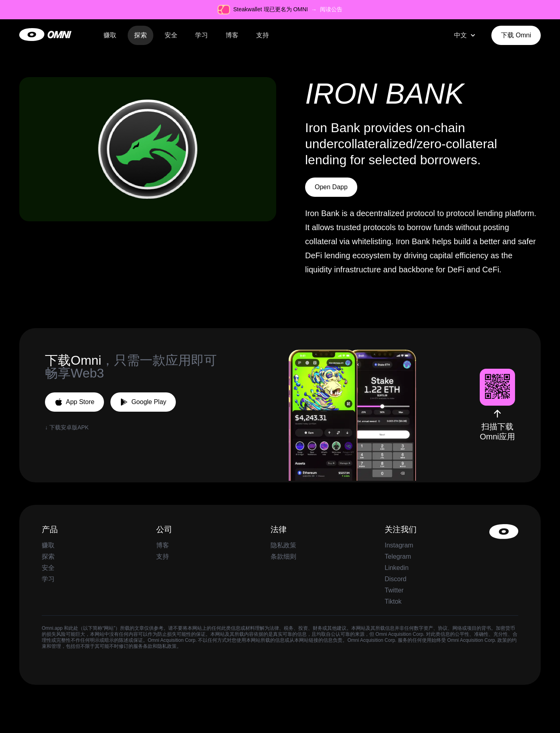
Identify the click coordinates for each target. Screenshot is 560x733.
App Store (74, 402)
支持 (263, 35)
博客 (232, 35)
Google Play (143, 402)
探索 (141, 35)
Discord (395, 579)
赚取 (110, 35)
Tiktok (393, 601)
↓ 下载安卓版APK (67, 427)
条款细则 (283, 556)
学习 (202, 35)
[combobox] (465, 35)
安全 (171, 35)
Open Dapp (331, 187)
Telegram (398, 556)
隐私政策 (283, 545)
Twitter (394, 590)
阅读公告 (331, 9)
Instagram (399, 545)
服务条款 (143, 646)
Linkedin (397, 568)
